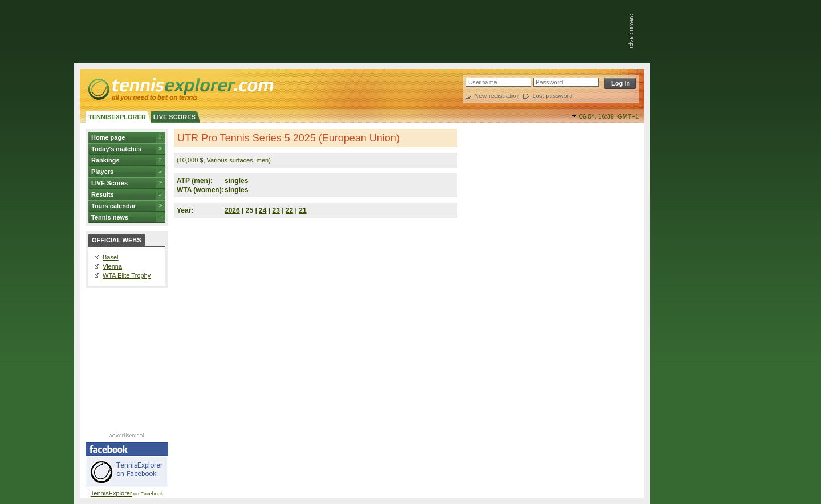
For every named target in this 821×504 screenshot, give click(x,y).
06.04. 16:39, (609, 116)
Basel (111, 257)
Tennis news (110, 217)
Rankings (105, 160)
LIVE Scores (109, 183)
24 (263, 210)
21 (302, 210)
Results (103, 194)
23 (276, 210)
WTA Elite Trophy (127, 275)
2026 (232, 210)
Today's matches (116, 149)
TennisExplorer (111, 493)
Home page (108, 137)
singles (236, 190)
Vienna (112, 266)
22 (289, 210)
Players (102, 172)
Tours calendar (113, 206)
